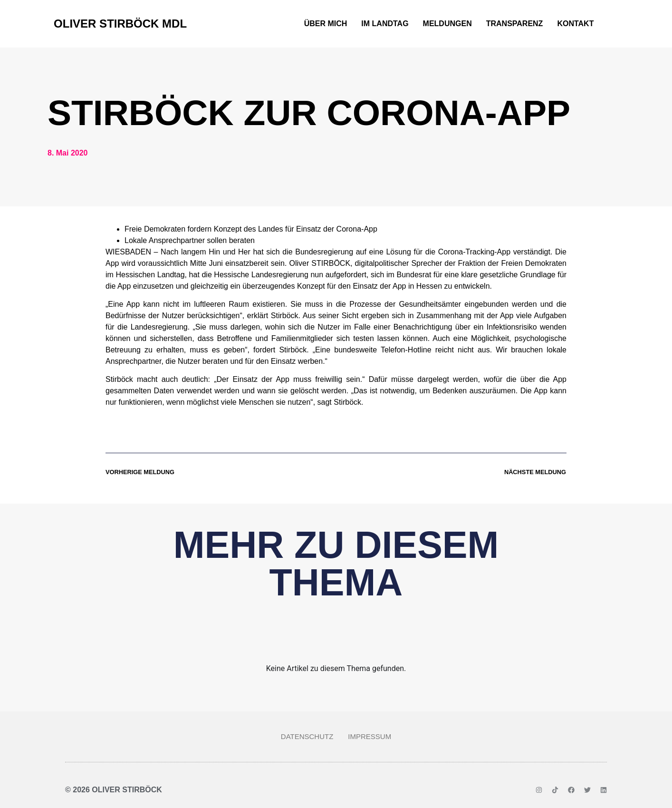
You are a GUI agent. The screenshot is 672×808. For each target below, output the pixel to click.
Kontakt (575, 24)
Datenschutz (307, 736)
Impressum (370, 736)
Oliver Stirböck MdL (120, 24)
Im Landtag (385, 24)
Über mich (326, 24)
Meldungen (447, 24)
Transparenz (515, 24)
